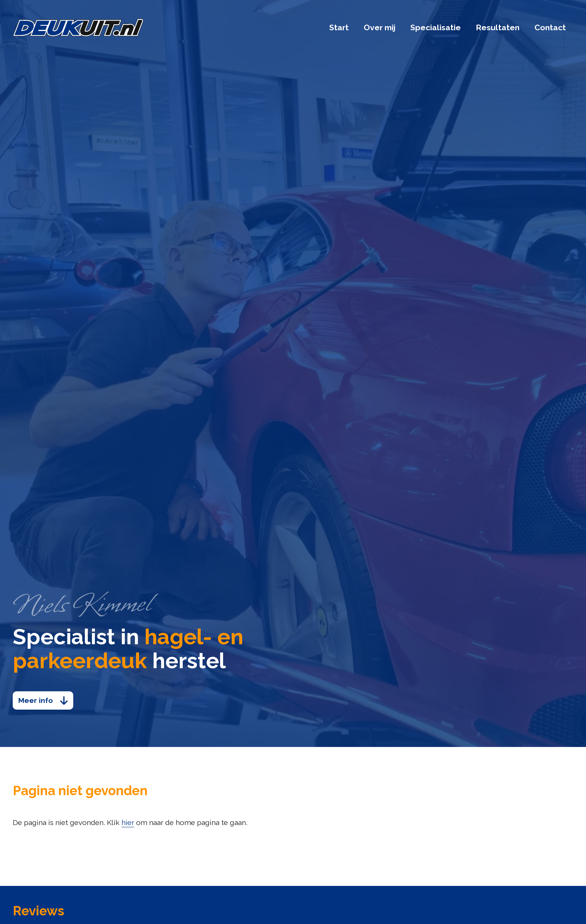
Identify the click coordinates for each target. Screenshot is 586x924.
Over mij (380, 27)
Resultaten (498, 27)
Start (339, 27)
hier (128, 823)
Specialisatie (436, 27)
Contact (550, 27)
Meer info (36, 700)
